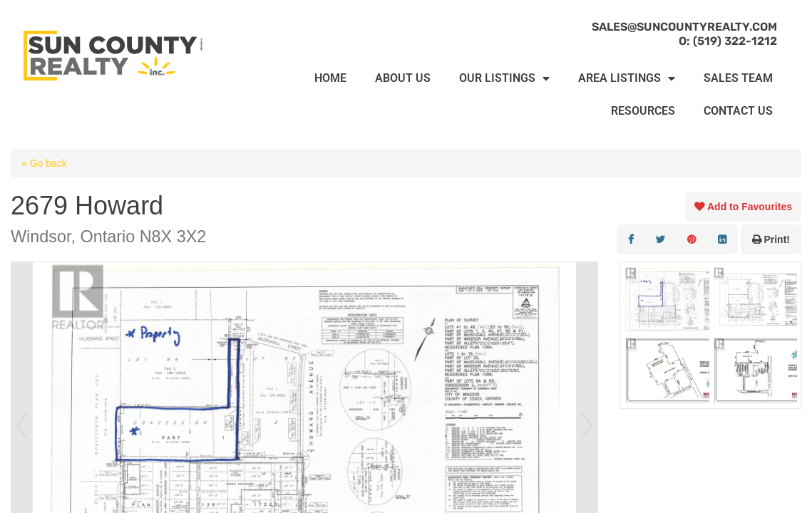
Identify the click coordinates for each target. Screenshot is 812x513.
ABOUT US (403, 78)
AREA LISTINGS (627, 78)
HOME (330, 78)
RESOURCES (643, 111)
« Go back (44, 163)
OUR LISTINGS (504, 78)
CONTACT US (738, 111)
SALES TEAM (738, 78)
